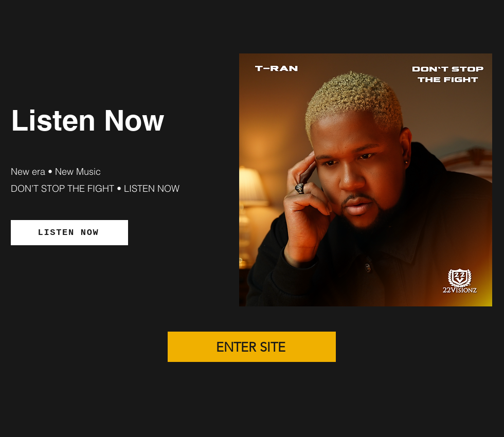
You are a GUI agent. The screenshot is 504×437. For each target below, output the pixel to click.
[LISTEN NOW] (69, 233)
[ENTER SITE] (252, 347)
